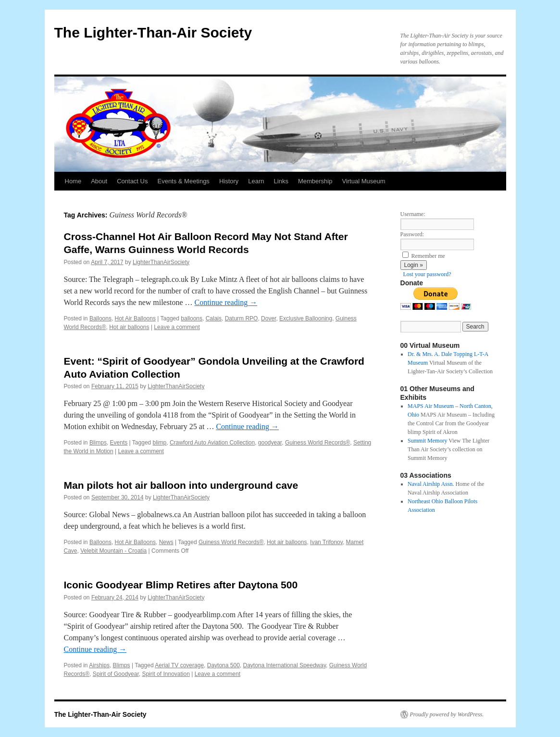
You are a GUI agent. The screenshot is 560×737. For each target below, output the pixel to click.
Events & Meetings (183, 181)
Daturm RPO (242, 318)
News (166, 542)
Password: (412, 234)
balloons (192, 318)
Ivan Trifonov (326, 542)
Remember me (428, 256)
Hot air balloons (129, 327)
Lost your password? (427, 274)
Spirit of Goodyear (116, 674)
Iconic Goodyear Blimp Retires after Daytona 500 (181, 585)
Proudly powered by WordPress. (447, 714)
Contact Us (132, 181)
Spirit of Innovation (166, 674)
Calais (214, 318)
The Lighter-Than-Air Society (153, 32)
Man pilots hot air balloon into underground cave (181, 485)
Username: (413, 214)
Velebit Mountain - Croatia (113, 551)
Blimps (98, 443)
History (229, 181)
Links (281, 181)
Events (119, 443)
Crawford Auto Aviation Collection (212, 443)
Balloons (100, 318)
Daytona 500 (224, 665)
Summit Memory (427, 441)
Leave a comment (177, 327)
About (99, 181)
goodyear (270, 443)
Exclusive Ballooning (306, 318)
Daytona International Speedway (284, 665)
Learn (256, 181)
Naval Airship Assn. (431, 484)
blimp (160, 443)
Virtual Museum (363, 181)
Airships (99, 665)
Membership (315, 181)
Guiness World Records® (317, 443)
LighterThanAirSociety (161, 262)
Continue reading (226, 302)
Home (73, 181)
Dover (268, 318)
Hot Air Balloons (135, 318)
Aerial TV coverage (179, 665)
